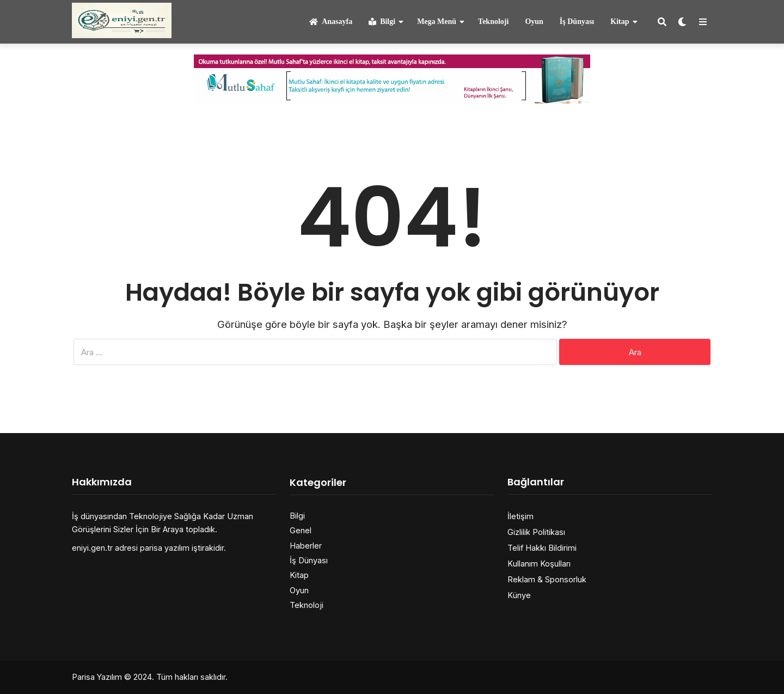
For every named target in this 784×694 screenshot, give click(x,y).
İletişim (520, 516)
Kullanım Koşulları (539, 564)
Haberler (306, 546)
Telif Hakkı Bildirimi (542, 548)
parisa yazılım (165, 548)
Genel (301, 530)
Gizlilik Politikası (536, 532)
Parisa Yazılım (97, 677)
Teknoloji (493, 22)
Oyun (534, 22)
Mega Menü (437, 22)
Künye (519, 595)
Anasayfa (331, 22)
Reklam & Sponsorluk (547, 579)
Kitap (620, 22)
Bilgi (382, 22)
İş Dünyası (577, 22)
